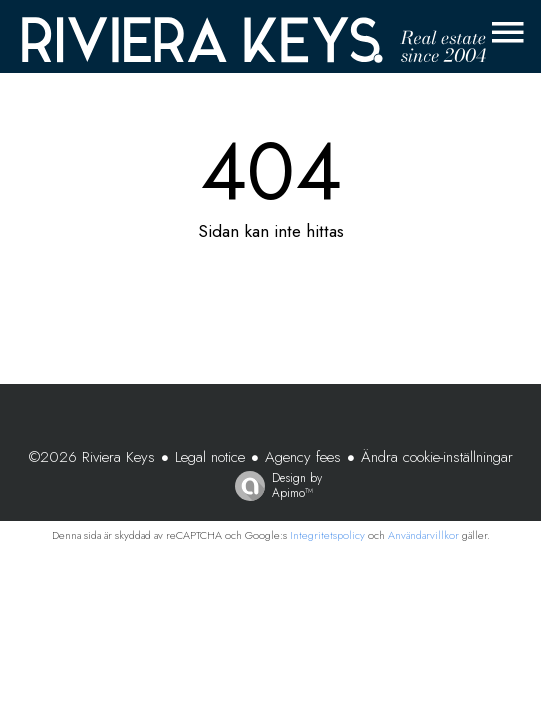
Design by (273, 485)
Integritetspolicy (327, 535)
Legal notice (210, 457)
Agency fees (303, 457)
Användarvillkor (423, 535)
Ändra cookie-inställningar (437, 457)
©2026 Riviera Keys (92, 457)
